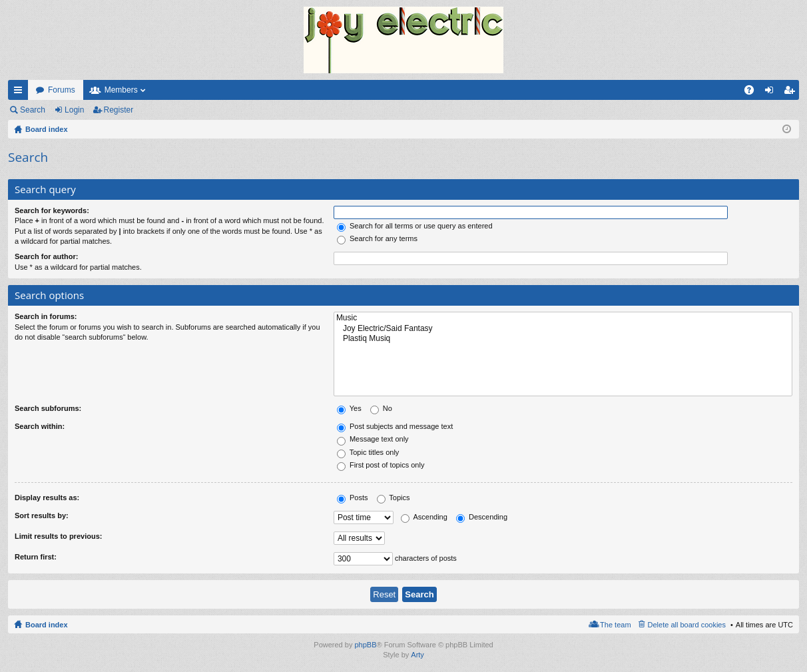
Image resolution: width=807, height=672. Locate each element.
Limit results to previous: (58, 536)
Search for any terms (377, 238)
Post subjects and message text (395, 426)
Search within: (40, 426)
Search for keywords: (52, 210)
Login (74, 110)
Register (119, 110)
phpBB (365, 645)
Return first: (36, 557)
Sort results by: (42, 515)
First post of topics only (381, 465)
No (381, 408)
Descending (482, 517)
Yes (349, 408)
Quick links (21, 93)
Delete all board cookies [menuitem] (687, 625)
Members (121, 90)
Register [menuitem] (792, 93)
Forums (62, 90)
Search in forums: (46, 316)
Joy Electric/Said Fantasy (563, 329)
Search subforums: (48, 408)
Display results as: (47, 498)
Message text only (373, 439)
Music (563, 318)
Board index (47, 625)
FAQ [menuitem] (753, 93)
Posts (353, 498)
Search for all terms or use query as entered (415, 226)
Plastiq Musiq (563, 339)
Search (33, 110)
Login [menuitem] (772, 93)
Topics (394, 498)
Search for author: (46, 256)
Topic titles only (368, 452)
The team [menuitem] (615, 625)
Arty (417, 655)
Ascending (424, 517)
